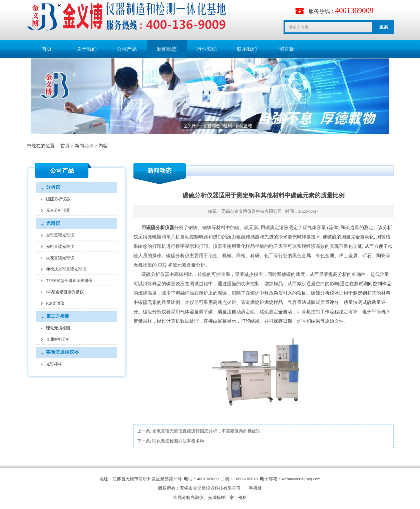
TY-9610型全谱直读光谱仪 (69, 281)
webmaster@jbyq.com (301, 479)
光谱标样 (54, 364)
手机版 (255, 488)
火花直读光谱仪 (60, 258)
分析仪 (53, 187)
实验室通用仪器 (62, 352)
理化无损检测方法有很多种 (178, 441)
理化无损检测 (58, 328)
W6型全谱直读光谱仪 (65, 292)
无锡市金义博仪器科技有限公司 (252, 211)
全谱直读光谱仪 (60, 235)
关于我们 (87, 49)
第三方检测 (58, 316)
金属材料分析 (58, 339)
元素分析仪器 (58, 210)
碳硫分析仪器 (58, 199)
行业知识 (207, 49)
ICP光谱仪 (55, 303)
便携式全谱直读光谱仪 (66, 269)
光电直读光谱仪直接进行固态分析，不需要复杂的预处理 (206, 431)
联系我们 (247, 49)
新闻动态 (167, 49)
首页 (47, 49)
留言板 (287, 49)
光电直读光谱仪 (60, 246)
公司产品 (127, 49)
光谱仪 (53, 223)
